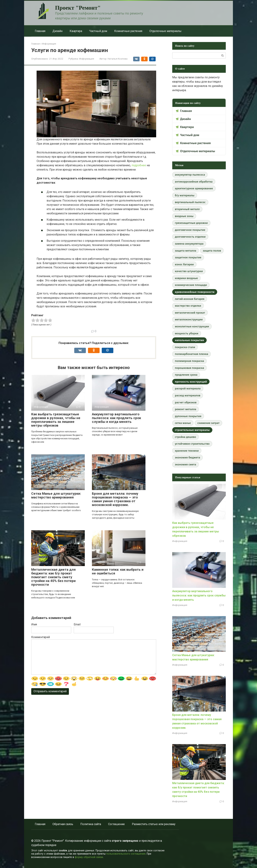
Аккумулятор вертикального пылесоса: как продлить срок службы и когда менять (116, 418)
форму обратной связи (89, 857)
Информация (87, 59)
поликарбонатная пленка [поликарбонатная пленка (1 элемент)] (192, 354)
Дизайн (57, 31)
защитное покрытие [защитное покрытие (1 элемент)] (188, 257)
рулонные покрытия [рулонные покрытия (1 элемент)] (188, 416)
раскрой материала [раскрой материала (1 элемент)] (188, 388)
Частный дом (98, 31)
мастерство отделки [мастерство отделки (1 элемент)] (188, 306)
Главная (40, 31)
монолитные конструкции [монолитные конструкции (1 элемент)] (192, 326)
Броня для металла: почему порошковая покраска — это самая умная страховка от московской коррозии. (115, 499)
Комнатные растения (128, 31)
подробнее (139, 165)
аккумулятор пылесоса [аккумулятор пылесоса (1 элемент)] (190, 175)
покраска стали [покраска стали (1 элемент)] (185, 347)
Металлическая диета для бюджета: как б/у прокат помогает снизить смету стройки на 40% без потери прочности (53, 577)
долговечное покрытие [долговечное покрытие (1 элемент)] (190, 230)
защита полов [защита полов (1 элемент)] (212, 251)
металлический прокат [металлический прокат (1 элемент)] (190, 313)
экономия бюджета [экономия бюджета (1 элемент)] (187, 457)
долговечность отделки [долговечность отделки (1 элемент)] (190, 237)
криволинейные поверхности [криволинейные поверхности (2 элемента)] (195, 292)
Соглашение (116, 824)
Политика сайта (91, 824)
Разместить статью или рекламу (154, 824)
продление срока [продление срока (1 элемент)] (186, 375)
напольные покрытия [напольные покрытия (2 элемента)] (189, 340)
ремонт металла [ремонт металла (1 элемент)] (186, 409)
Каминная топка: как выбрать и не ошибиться (118, 571)
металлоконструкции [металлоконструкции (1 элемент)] (189, 319)
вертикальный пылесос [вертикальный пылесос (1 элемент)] (190, 202)
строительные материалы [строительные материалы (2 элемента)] (192, 430)
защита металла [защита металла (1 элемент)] (186, 251)
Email (77, 624)
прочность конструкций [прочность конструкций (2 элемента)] (191, 382)
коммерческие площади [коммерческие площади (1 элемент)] (191, 285)
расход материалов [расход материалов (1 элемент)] (188, 395)
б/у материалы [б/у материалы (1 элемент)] (185, 195)
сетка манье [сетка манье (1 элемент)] (183, 423)
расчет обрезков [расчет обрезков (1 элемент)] (186, 402)
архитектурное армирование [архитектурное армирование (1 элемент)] (194, 188)
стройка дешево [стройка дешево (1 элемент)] (186, 437)
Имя (34, 624)
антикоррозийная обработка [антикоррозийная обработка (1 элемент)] (194, 182)
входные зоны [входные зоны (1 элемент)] (184, 216)
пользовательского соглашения (126, 854)
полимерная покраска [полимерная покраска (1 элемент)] (189, 361)
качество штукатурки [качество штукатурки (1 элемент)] (189, 271)
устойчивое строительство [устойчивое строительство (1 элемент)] (192, 444)
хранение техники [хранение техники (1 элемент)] (187, 451)
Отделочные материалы (165, 31)
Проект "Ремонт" (78, 8)
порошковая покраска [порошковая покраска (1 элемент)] (189, 368)
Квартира (76, 31)
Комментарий (41, 637)
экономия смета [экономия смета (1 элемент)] (186, 464)
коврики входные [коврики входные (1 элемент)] (186, 278)
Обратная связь (63, 824)
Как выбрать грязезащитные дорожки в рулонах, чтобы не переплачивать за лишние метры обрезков (56, 420)
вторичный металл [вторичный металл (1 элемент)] (187, 209)
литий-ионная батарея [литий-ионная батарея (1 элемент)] (190, 299)
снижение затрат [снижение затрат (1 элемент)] (208, 423)
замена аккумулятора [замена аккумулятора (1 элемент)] (189, 244)
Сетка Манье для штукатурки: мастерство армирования (56, 495)
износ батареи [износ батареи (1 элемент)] (184, 264)
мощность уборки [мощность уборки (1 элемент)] (187, 333)
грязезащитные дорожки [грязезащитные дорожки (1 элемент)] (191, 223)
